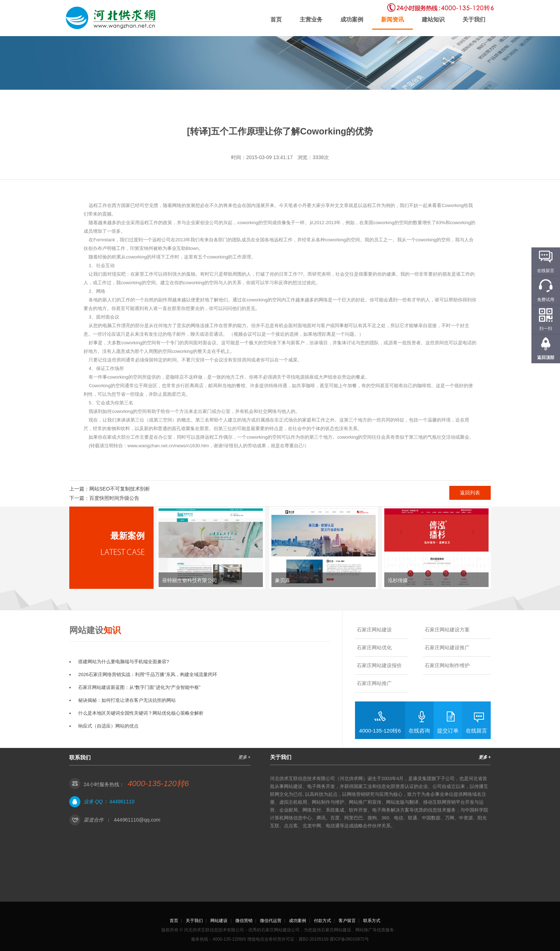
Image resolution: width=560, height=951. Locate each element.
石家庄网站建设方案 (447, 630)
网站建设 (219, 921)
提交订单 (448, 731)
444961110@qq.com (137, 820)
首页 (276, 19)
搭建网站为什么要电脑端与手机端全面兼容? (124, 662)
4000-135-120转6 (380, 731)
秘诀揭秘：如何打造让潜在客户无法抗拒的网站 (127, 700)
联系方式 (372, 921)
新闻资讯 (392, 19)
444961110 (122, 802)
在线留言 (476, 731)
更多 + (244, 757)
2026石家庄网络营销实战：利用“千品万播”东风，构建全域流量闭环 (148, 674)
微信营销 (244, 921)
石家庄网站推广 (374, 683)
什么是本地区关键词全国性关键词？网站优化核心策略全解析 (141, 713)
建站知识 (433, 19)
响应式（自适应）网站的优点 (108, 726)
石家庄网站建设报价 (379, 665)
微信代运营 (271, 921)
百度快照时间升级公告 (114, 498)
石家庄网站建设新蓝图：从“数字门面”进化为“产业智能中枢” (139, 687)
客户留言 (347, 921)
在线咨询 (419, 731)
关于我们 (474, 19)
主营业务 (311, 19)
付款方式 (322, 921)
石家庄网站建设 (374, 630)
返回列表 (470, 493)
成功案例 (352, 19)
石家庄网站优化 (374, 647)
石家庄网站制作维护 (447, 665)
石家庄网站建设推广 (447, 647)
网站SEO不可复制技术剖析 (120, 489)
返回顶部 (546, 358)
